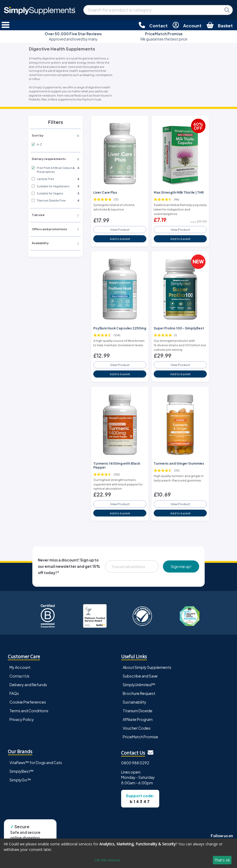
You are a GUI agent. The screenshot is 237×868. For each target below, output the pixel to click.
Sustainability (135, 702)
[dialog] (118, 853)
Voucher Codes (137, 728)
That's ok (222, 860)
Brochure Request (139, 693)
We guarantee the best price (164, 36)
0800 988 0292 (135, 763)
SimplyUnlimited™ (139, 685)
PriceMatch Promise (140, 737)
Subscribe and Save (140, 676)
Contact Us (19, 676)
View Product (120, 229)
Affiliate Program (138, 719)
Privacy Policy (22, 719)
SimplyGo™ (20, 780)
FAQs (14, 693)
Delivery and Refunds (28, 685)
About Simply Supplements (147, 667)
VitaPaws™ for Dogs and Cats (36, 762)
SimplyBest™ (22, 771)
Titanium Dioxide (138, 711)
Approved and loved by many (73, 36)
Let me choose (107, 860)
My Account (20, 667)
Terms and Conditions (29, 711)
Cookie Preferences (28, 702)
